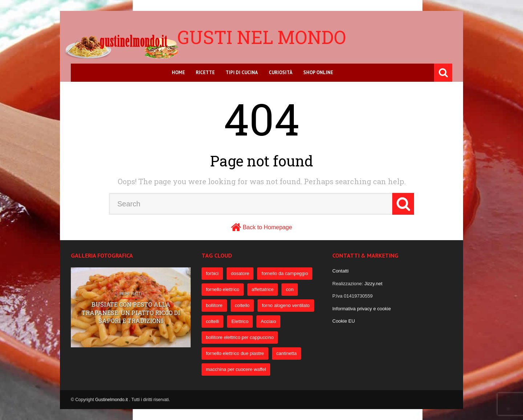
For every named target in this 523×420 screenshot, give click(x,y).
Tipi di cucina (242, 72)
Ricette (205, 72)
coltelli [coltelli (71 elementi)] (212, 321)
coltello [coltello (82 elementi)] (242, 305)
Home (178, 72)
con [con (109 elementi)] (290, 289)
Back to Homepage (267, 227)
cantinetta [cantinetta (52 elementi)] (287, 353)
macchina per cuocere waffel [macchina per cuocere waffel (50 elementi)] (236, 369)
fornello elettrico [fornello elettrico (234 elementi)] (223, 289)
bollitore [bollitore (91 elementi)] (214, 305)
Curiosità (281, 72)
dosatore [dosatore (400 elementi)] (240, 273)
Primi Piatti (131, 294)
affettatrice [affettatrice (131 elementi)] (263, 289)
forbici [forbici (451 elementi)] (212, 273)
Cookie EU (344, 321)
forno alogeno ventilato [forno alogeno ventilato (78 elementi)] (286, 305)
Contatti (340, 271)
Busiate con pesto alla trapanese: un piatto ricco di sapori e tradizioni (131, 313)
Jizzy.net (373, 284)
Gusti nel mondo (262, 37)
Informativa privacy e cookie (362, 309)
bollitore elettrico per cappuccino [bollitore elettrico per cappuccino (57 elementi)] (240, 337)
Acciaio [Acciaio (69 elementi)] (268, 321)
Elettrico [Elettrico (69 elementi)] (240, 321)
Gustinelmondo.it (112, 400)
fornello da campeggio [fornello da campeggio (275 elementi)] (285, 273)
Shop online (318, 72)
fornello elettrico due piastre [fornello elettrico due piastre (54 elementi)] (235, 353)
